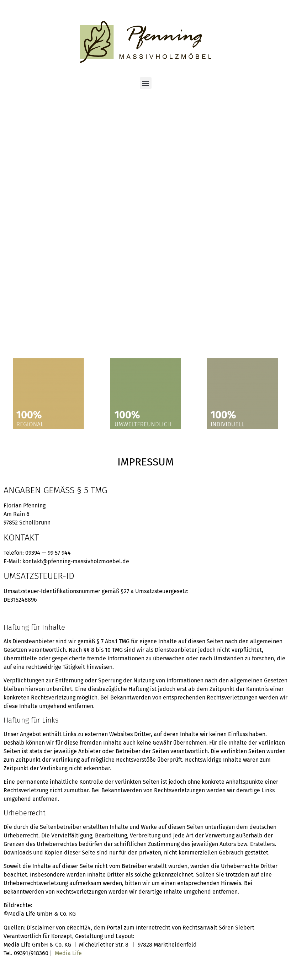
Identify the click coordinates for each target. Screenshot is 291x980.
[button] (146, 83)
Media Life (68, 953)
